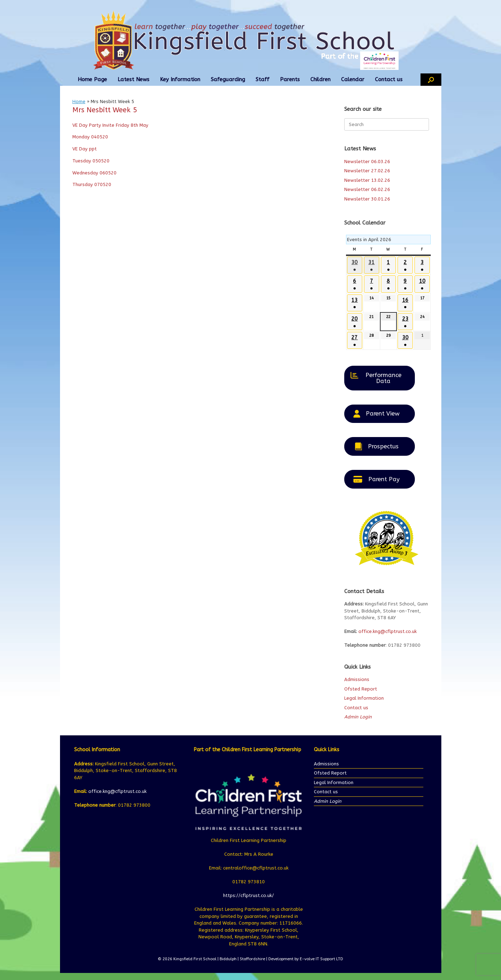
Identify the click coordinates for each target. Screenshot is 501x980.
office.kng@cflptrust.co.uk (387, 631)
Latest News (133, 79)
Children (320, 79)
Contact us (389, 79)
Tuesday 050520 (91, 161)
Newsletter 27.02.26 (367, 171)
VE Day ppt (85, 149)
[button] (431, 80)
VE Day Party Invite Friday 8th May (110, 125)
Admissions (357, 679)
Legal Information (364, 698)
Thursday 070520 (92, 184)
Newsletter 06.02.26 (367, 189)
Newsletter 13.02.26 (367, 180)
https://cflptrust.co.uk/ (249, 895)
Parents (290, 79)
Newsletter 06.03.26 (367, 162)
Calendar (353, 79)
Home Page (92, 79)
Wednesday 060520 (94, 173)
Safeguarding (228, 79)
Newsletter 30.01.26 (367, 199)
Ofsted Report (361, 689)
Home (79, 101)
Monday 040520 (90, 137)
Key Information (180, 79)
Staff (263, 79)
